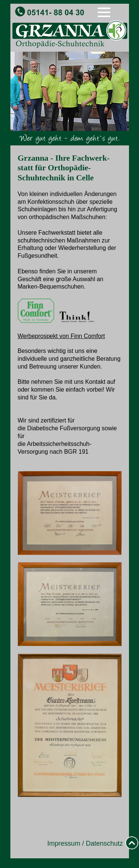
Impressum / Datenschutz (85, 843)
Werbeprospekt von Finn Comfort (61, 336)
